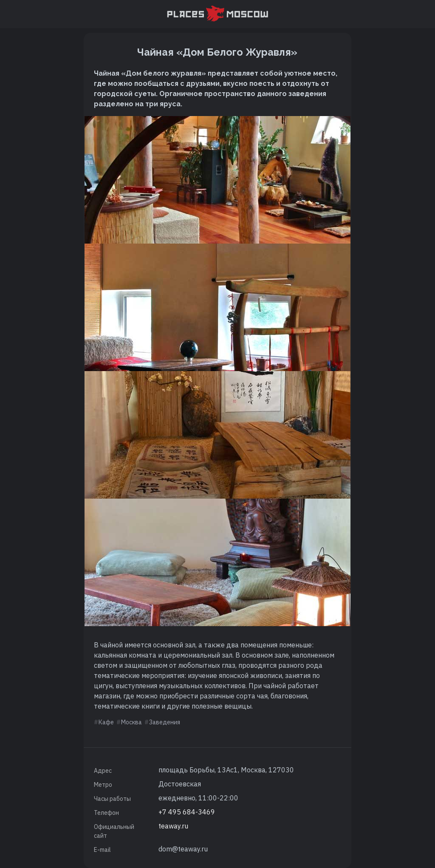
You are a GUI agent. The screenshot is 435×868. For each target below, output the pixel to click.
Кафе (106, 722)
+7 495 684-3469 (187, 812)
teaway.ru (173, 826)
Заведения (165, 722)
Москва (131, 722)
